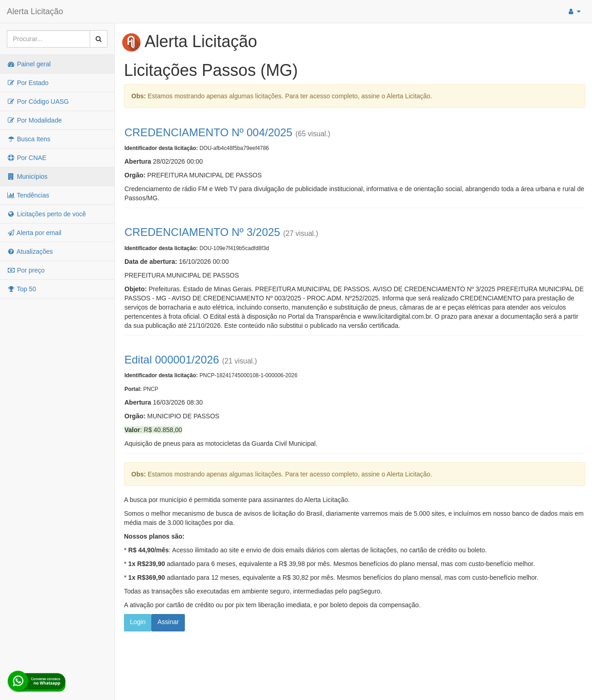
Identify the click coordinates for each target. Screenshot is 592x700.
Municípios (27, 176)
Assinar (168, 622)
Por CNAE (27, 158)
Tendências (28, 195)
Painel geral (29, 64)
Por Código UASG (38, 102)
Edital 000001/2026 (172, 360)
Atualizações (30, 251)
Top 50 (22, 289)
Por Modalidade (34, 120)
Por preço (26, 270)
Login (138, 622)
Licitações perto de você (46, 214)
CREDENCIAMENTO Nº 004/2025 (208, 132)
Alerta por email (34, 233)
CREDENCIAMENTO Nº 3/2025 (202, 232)
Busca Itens (29, 139)
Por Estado (28, 83)
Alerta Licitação (35, 11)
